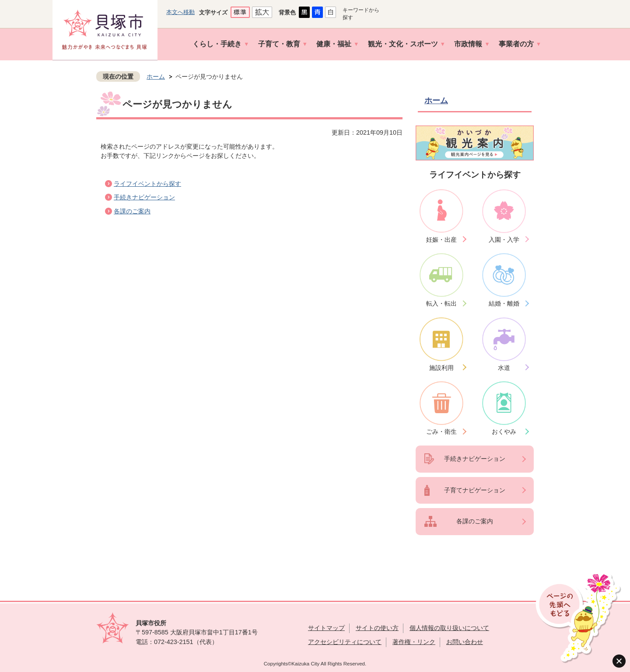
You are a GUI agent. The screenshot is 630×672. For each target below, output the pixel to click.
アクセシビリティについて (345, 642)
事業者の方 (516, 44)
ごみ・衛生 (441, 432)
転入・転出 (441, 303)
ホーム (156, 77)
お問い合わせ (465, 642)
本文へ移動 (180, 12)
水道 (504, 368)
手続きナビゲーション (144, 197)
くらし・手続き (217, 44)
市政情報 (468, 44)
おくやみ (504, 432)
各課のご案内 (132, 211)
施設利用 (441, 368)
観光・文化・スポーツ (403, 44)
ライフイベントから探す (147, 184)
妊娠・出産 (441, 240)
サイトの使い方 (377, 628)
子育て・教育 (279, 44)
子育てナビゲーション (475, 490)
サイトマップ (326, 628)
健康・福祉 (334, 44)
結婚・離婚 (504, 303)
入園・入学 (504, 240)
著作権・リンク (414, 642)
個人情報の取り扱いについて (449, 628)
